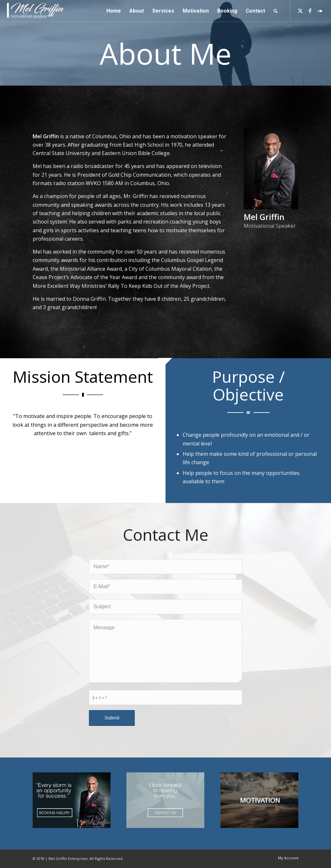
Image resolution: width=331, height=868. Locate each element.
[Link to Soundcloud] (320, 11)
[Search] (276, 11)
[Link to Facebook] (310, 11)
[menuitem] (114, 11)
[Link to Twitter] (300, 11)
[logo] (36, 11)
